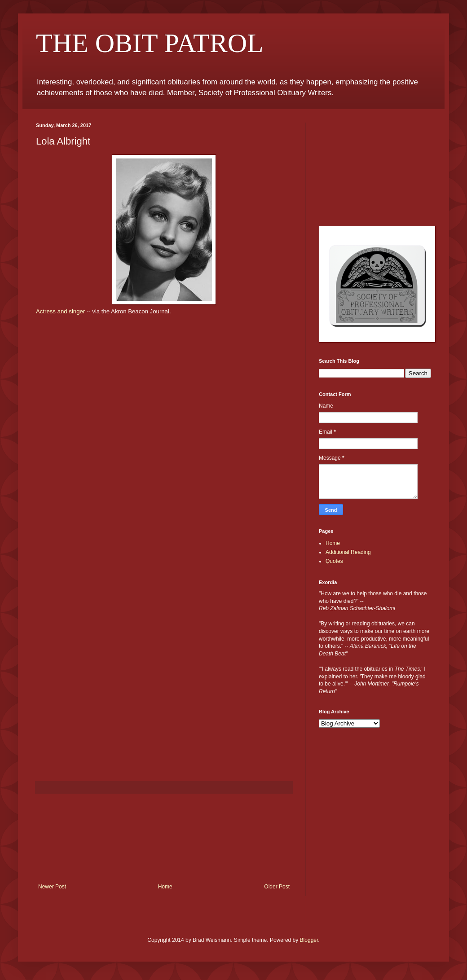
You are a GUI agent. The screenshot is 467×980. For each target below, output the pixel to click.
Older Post (277, 887)
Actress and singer (60, 311)
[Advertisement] (164, 839)
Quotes (334, 561)
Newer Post (52, 887)
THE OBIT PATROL (150, 43)
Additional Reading (348, 552)
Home (165, 887)
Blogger (309, 940)
